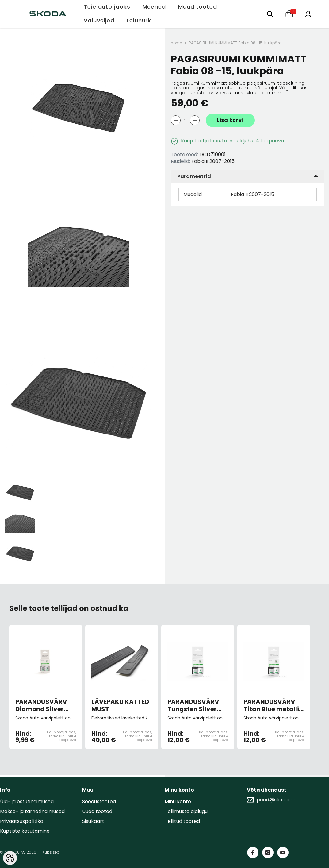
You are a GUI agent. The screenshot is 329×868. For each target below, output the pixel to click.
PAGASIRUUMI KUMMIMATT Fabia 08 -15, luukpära (235, 43)
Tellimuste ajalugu (186, 811)
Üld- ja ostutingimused (27, 802)
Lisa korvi (230, 120)
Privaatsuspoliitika (22, 821)
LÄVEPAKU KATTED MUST (120, 705)
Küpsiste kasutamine (25, 831)
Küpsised (51, 852)
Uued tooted (97, 811)
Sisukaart (93, 821)
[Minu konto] (308, 13)
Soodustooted (99, 802)
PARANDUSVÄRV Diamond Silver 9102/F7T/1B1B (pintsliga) (41, 705)
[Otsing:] (270, 14)
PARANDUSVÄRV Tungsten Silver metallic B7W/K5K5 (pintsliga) (193, 705)
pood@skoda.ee (276, 800)
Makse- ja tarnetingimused (32, 811)
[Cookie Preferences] (10, 858)
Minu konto (178, 802)
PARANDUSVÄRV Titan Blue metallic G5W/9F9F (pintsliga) (273, 705)
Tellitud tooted (182, 821)
